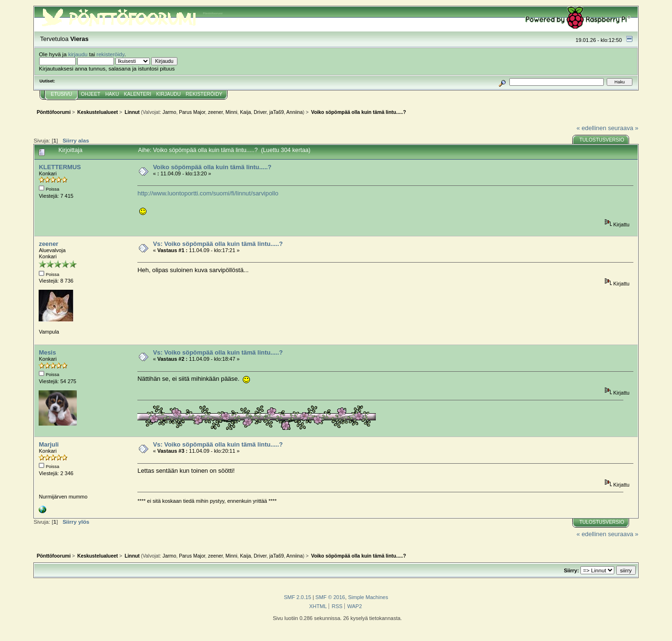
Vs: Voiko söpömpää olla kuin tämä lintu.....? (218, 244)
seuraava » (623, 128)
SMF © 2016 (330, 597)
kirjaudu (78, 54)
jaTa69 (277, 112)
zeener (215, 112)
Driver (260, 112)
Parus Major (192, 112)
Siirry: (571, 570)
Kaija (245, 112)
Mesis (47, 352)
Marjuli (49, 444)
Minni (232, 112)
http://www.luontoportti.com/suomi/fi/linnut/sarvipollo (208, 193)
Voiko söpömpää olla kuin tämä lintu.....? (212, 167)
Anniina (294, 112)
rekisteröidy (110, 54)
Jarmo (170, 112)
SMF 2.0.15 (297, 597)
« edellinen (591, 128)
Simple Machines (368, 597)
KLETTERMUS (60, 167)
